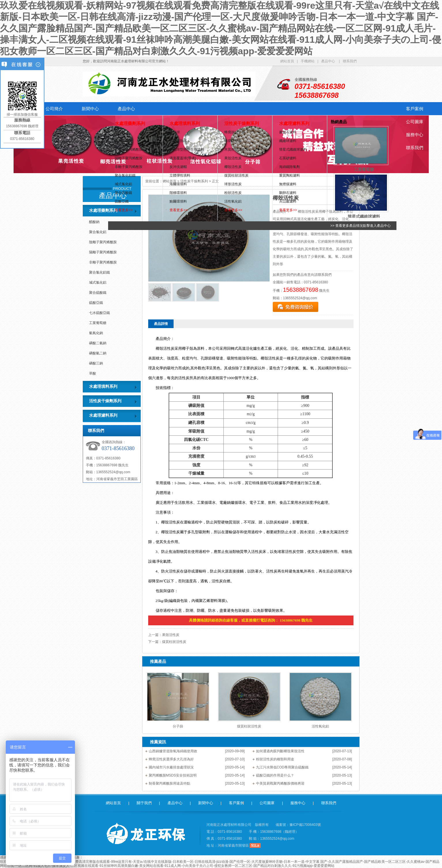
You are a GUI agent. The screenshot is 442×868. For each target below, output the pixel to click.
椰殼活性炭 (233, 167)
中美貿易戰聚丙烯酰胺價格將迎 (280, 783)
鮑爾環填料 (178, 201)
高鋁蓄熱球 (178, 141)
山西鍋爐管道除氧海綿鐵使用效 (173, 751)
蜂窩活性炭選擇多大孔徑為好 (171, 759)
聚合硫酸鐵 (123, 193)
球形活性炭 (233, 184)
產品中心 (328, 61)
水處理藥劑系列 (130, 123)
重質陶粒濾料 (289, 175)
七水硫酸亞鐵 (99, 313)
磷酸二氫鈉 (98, 343)
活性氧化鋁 (233, 201)
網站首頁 (287, 61)
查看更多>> (124, 210)
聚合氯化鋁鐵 (125, 175)
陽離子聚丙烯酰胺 (129, 158)
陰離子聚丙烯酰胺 (129, 149)
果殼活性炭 (233, 158)
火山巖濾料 (288, 201)
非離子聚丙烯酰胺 (129, 167)
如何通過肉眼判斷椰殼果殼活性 (280, 751)
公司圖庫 (415, 122)
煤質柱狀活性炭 (236, 175)
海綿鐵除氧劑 (289, 167)
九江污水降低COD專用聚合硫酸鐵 (282, 767)
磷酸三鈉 (96, 363)
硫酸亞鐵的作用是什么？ (275, 775)
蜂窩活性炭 (233, 141)
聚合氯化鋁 (123, 141)
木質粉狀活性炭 (236, 149)
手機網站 (308, 61)
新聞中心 (90, 109)
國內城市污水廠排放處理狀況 (171, 767)
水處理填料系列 (185, 123)
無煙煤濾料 (288, 184)
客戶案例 (415, 109)
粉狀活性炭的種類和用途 (275, 759)
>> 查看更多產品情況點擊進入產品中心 (361, 226)
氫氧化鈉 (96, 333)
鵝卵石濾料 (288, 193)
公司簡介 (54, 109)
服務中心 (415, 135)
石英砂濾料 (288, 158)
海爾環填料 (178, 184)
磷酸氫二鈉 (98, 353)
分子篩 (178, 726)
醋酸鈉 (120, 132)
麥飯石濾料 (288, 132)
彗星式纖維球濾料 (293, 149)
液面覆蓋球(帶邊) (183, 158)
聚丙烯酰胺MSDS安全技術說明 (173, 775)
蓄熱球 (175, 132)
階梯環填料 (178, 193)
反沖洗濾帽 (178, 167)
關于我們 (144, 803)
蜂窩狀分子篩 (235, 132)
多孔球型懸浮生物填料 (187, 149)
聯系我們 (350, 61)
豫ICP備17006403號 (305, 825)
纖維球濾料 (288, 141)
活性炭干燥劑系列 (242, 123)
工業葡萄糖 (98, 323)
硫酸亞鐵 (122, 201)
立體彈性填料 (180, 175)
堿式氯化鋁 (123, 184)
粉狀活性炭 (233, 193)
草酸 (93, 373)
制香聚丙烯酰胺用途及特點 (170, 783)
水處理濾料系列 (294, 123)
